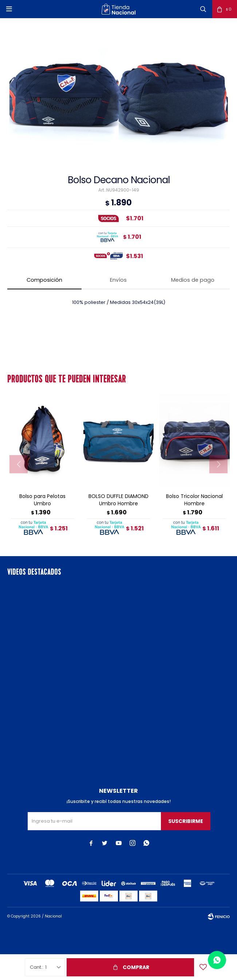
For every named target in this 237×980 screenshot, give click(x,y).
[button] (203, 9)
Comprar (136, 967)
